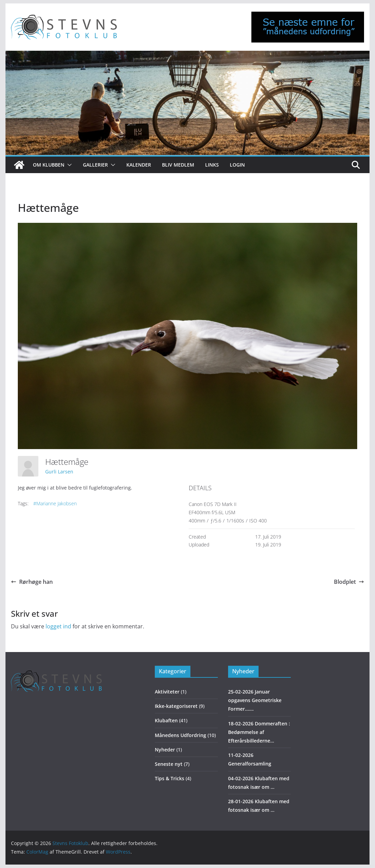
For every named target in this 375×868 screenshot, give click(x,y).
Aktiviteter (167, 692)
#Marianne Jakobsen (55, 503)
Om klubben (49, 165)
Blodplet (349, 582)
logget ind (58, 626)
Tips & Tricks (170, 778)
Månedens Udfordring (180, 735)
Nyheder (165, 750)
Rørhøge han (32, 582)
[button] (68, 165)
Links (212, 165)
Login (237, 165)
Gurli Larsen (59, 472)
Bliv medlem (178, 165)
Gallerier (95, 165)
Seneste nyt (169, 764)
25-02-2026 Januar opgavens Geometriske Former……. (255, 700)
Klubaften (166, 720)
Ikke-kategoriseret (176, 706)
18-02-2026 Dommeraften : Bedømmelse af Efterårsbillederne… (259, 732)
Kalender (139, 165)
